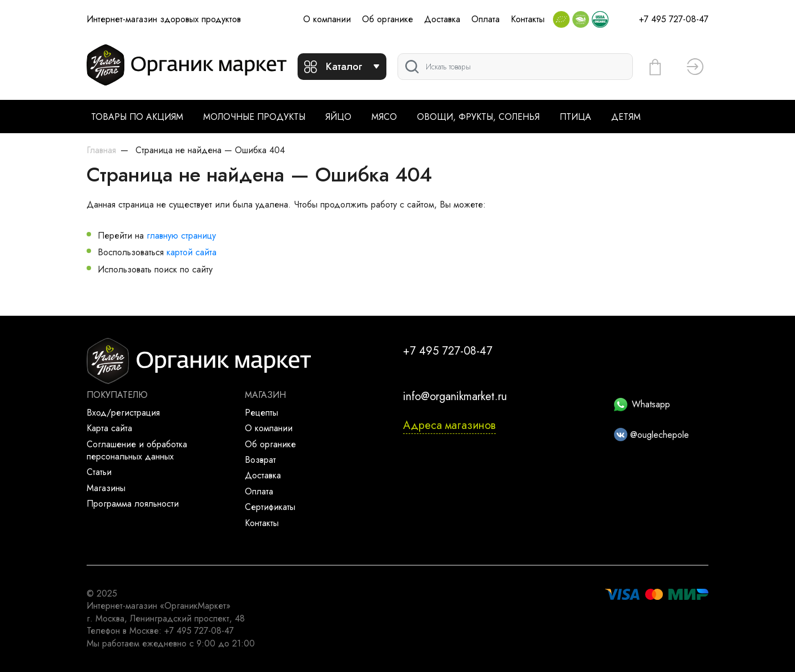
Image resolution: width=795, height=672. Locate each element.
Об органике (388, 19)
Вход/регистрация (123, 413)
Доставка (442, 19)
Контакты (528, 19)
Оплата (485, 19)
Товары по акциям (137, 117)
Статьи (99, 472)
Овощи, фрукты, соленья (478, 117)
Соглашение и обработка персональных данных (137, 450)
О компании (327, 19)
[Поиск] (515, 67)
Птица (575, 117)
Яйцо (338, 117)
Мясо (384, 117)
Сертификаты (270, 507)
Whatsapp (642, 404)
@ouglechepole (651, 435)
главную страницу (181, 236)
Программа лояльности (133, 504)
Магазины (106, 488)
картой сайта (192, 252)
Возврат (260, 460)
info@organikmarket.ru (455, 396)
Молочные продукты (254, 117)
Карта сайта (109, 428)
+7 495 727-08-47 (674, 19)
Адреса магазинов (449, 425)
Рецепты (261, 413)
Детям (626, 117)
